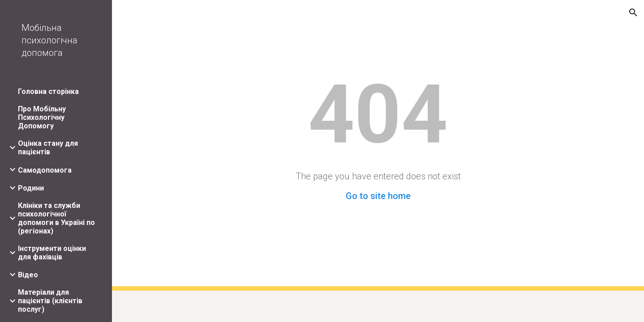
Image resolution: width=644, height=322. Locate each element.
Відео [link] (28, 275)
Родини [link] (31, 188)
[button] (633, 13)
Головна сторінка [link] (48, 91)
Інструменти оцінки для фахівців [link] (52, 253)
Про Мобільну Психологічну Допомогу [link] (42, 117)
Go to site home (378, 196)
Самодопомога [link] (45, 170)
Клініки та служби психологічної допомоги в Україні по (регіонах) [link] (56, 218)
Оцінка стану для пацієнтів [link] (48, 148)
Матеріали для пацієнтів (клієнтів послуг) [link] (50, 301)
